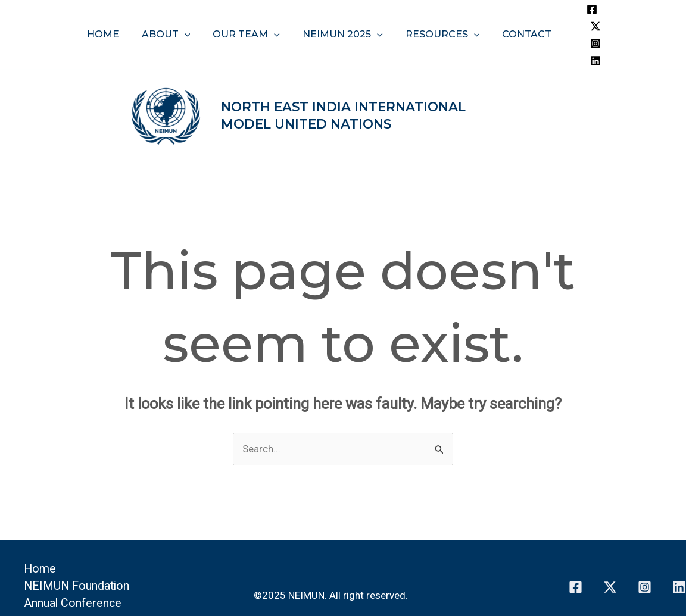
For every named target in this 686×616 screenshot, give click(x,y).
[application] (190, 17)
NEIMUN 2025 (341, 17)
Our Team (248, 17)
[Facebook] (581, 10)
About (171, 17)
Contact (518, 17)
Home (112, 17)
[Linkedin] (603, 26)
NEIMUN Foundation (78, 552)
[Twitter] (599, 10)
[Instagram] (585, 26)
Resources (437, 17)
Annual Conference (73, 569)
